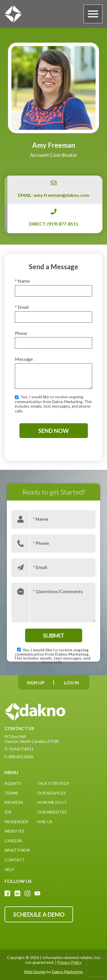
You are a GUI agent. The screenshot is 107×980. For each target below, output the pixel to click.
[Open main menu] (93, 14)
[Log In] (71, 682)
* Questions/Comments (58, 591)
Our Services (51, 793)
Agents (13, 783)
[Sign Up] (36, 682)
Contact (15, 860)
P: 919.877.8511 (19, 749)
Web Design (35, 972)
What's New (17, 850)
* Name (22, 281)
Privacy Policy (69, 962)
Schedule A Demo (39, 914)
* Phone (41, 543)
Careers (13, 841)
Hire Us (45, 822)
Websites (15, 831)
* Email (22, 307)
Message (24, 359)
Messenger (16, 822)
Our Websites (52, 812)
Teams (11, 793)
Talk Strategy (53, 783)
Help (9, 869)
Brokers (14, 802)
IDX (8, 812)
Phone (21, 333)
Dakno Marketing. (68, 972)
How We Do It (52, 802)
